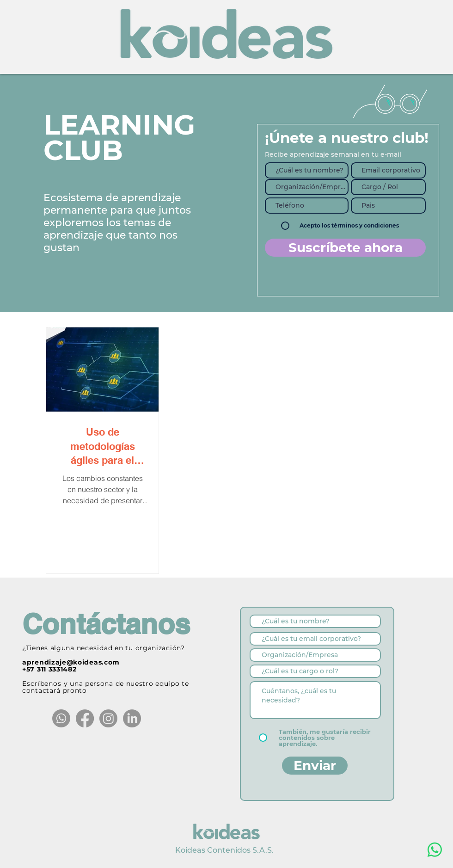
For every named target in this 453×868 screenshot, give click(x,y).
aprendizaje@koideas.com (71, 662)
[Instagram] (108, 718)
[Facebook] (85, 718)
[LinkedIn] (132, 718)
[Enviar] (315, 766)
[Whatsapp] (61, 718)
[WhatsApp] (435, 850)
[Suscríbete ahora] (345, 248)
